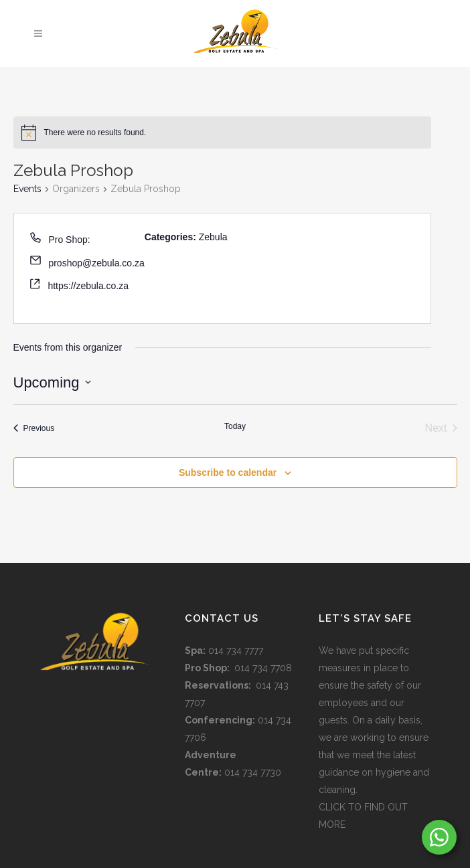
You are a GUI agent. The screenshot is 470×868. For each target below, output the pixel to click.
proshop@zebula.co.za (96, 263)
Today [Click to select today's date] (235, 426)
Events (27, 189)
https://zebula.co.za (88, 286)
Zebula (213, 237)
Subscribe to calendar (228, 472)
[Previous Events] (34, 428)
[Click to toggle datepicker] (52, 382)
